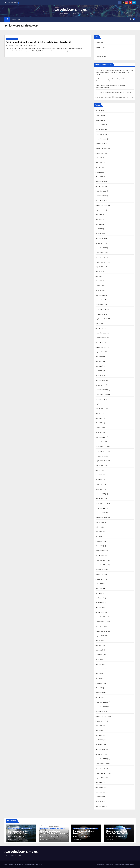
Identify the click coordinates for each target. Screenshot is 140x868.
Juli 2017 (99, 470)
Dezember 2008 (101, 759)
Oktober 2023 (100, 257)
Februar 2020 (100, 437)
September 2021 (101, 347)
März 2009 (99, 745)
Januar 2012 (100, 669)
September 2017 (101, 461)
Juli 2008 (99, 783)
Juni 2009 (99, 730)
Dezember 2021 (101, 333)
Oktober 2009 (100, 712)
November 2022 (101, 309)
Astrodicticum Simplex (70, 10)
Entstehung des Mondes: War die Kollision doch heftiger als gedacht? (38, 42)
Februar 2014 (100, 607)
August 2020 (100, 409)
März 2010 (99, 688)
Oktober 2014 (100, 570)
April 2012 (99, 655)
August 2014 (100, 579)
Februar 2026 (100, 125)
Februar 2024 (100, 238)
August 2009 (100, 721)
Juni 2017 (99, 475)
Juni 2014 (99, 589)
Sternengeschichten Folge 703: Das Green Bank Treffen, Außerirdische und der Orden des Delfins (114, 72)
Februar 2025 (100, 182)
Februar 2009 (100, 749)
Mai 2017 (99, 480)
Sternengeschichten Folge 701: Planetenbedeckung (84, 833)
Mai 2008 (99, 792)
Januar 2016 (100, 555)
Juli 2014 (99, 584)
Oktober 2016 (100, 513)
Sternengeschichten (26, 829)
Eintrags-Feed (100, 47)
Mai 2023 (99, 281)
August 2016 (100, 522)
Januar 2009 (100, 754)
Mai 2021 (99, 366)
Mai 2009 (99, 735)
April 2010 (99, 683)
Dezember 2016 (101, 503)
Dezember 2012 (101, 617)
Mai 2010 (99, 678)
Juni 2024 (99, 219)
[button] (131, 19)
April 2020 (99, 428)
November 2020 (101, 394)
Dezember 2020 (101, 390)
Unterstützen (101, 864)
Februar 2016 (100, 551)
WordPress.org (101, 57)
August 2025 (100, 153)
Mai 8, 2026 (46, 836)
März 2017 (99, 489)
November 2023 (101, 253)
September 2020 (101, 404)
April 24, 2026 (112, 836)
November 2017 (101, 451)
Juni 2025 (99, 163)
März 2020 (99, 432)
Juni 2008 (99, 787)
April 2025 (99, 172)
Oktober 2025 (100, 144)
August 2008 (100, 778)
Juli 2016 (99, 527)
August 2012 (100, 636)
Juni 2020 (99, 418)
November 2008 (101, 764)
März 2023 (99, 290)
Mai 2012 (99, 650)
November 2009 (101, 707)
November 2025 (101, 139)
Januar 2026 (100, 130)
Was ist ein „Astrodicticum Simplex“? (125, 864)
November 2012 (101, 622)
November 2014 (101, 565)
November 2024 (101, 196)
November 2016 (101, 508)
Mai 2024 (99, 224)
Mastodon (16, 19)
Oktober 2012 (100, 626)
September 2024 (101, 205)
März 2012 (99, 659)
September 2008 (101, 773)
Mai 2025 (99, 167)
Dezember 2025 (101, 134)
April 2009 (99, 740)
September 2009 (101, 716)
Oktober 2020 (100, 399)
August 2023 (100, 267)
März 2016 (99, 546)
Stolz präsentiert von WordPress (14, 864)
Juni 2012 (99, 645)
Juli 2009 (99, 726)
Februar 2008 (100, 806)
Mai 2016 (99, 536)
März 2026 (99, 120)
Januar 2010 (100, 697)
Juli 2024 (99, 215)
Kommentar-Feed (102, 52)
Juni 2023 (99, 276)
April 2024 (99, 229)
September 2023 (101, 262)
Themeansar (39, 864)
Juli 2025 (99, 158)
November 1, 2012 (13, 46)
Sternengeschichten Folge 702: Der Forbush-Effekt (52, 833)
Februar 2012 (100, 664)
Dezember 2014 (101, 560)
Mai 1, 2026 (79, 836)
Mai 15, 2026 (13, 836)
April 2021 (99, 371)
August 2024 (100, 210)
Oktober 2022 (100, 314)
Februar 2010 (100, 693)
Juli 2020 (99, 413)
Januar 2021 (100, 385)
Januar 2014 (100, 612)
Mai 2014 (99, 593)
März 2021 (99, 376)
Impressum (109, 864)
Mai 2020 (99, 423)
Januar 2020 (100, 442)
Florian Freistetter (28, 46)
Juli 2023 (99, 271)
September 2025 (101, 148)
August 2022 (100, 324)
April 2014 (99, 598)
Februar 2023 (100, 295)
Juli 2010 (99, 674)
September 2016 (101, 518)
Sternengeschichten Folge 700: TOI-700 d (118, 92)
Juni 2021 (99, 361)
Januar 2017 (100, 499)
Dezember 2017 (101, 447)
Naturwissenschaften (12, 39)
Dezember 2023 (101, 248)
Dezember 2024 (101, 191)
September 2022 (101, 319)
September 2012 (101, 631)
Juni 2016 (99, 532)
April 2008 (99, 797)
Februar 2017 (100, 494)
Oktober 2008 (100, 768)
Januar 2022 (100, 328)
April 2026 (99, 115)
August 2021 (100, 352)
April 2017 (99, 484)
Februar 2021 (100, 380)
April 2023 (99, 286)
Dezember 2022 (101, 305)
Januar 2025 (100, 186)
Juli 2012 (99, 641)
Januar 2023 (100, 300)
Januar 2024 (100, 243)
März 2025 (99, 177)
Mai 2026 (99, 111)
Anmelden (99, 42)
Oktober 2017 (100, 456)
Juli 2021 (99, 357)
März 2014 (99, 603)
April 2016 (99, 541)
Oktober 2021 (100, 342)
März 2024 (99, 234)
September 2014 (101, 574)
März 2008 (99, 801)
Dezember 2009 (101, 702)
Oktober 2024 (100, 200)
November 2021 (101, 338)
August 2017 (100, 465)
